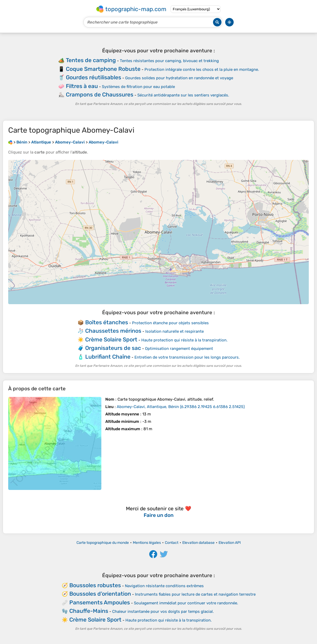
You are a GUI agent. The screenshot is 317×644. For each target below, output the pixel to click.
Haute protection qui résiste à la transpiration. (184, 340)
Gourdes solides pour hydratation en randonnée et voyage (179, 78)
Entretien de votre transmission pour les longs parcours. (187, 357)
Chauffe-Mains (89, 611)
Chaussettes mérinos (113, 331)
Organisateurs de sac (113, 348)
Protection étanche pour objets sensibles (170, 323)
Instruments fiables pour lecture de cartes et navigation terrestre (195, 594)
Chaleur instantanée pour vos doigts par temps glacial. (163, 611)
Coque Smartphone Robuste (103, 69)
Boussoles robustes (95, 585)
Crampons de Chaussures (100, 94)
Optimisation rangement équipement (179, 349)
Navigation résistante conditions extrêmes (164, 586)
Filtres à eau (82, 86)
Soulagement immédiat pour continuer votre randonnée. (186, 603)
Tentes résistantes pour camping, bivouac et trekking (169, 61)
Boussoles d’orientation (100, 594)
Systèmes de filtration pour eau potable (138, 87)
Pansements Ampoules (100, 602)
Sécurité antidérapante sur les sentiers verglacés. (183, 95)
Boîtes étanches (107, 322)
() (181, 407)
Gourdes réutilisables (94, 77)
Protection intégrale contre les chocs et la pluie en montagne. (202, 70)
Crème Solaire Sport (111, 339)
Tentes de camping (91, 60)
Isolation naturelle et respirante (175, 331)
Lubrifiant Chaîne (108, 357)
